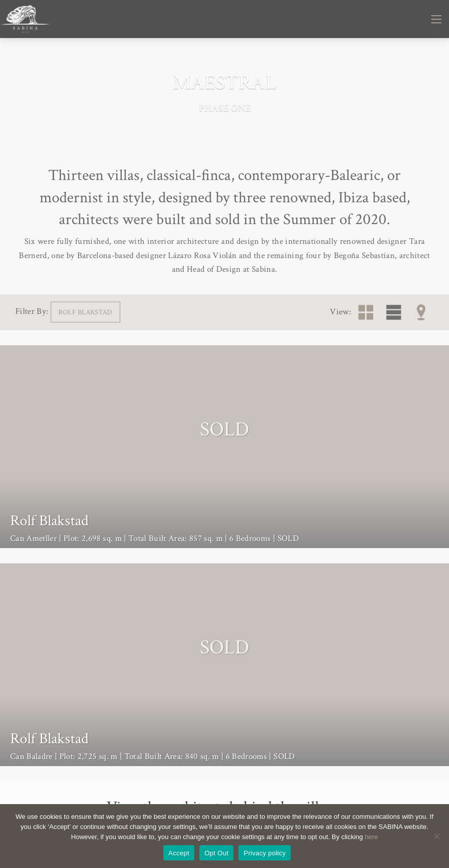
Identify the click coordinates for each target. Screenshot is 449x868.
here (371, 837)
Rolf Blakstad (85, 312)
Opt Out (216, 853)
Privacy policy (265, 853)
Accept (179, 853)
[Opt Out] (436, 836)
